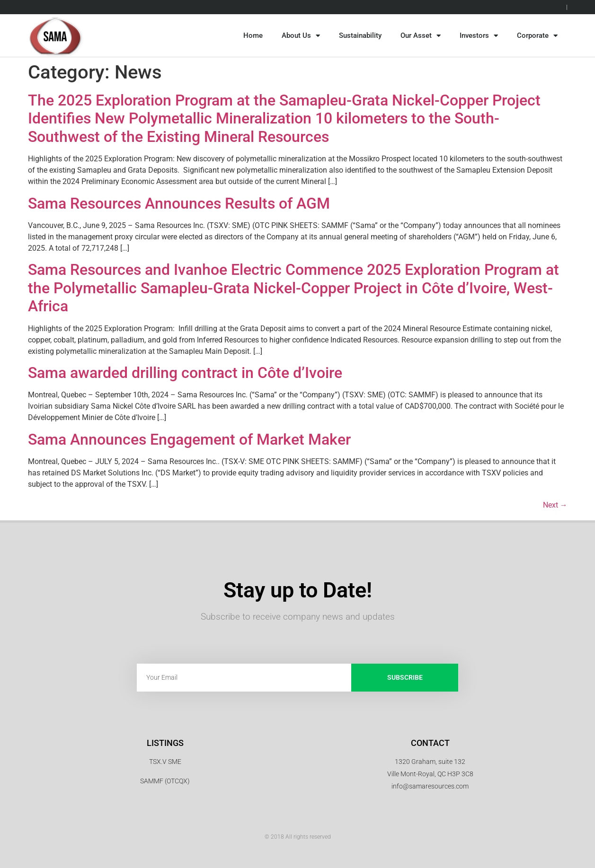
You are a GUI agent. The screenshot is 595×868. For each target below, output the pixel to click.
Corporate (537, 36)
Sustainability (360, 35)
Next (555, 505)
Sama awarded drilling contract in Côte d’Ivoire (185, 373)
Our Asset (421, 36)
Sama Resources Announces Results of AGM (179, 203)
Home (253, 35)
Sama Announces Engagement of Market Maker (189, 439)
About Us (301, 36)
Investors (479, 36)
